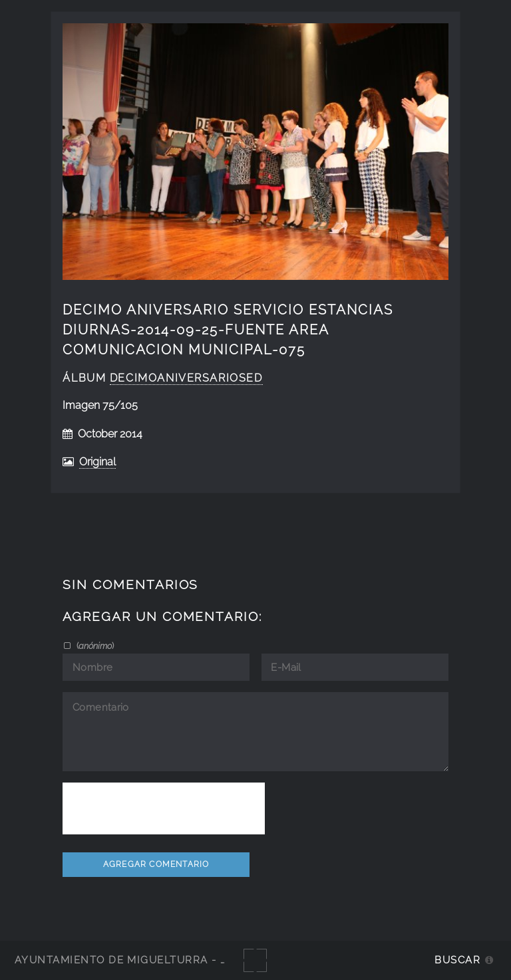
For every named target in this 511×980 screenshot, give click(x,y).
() (94, 646)
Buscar (457, 960)
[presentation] (164, 808)
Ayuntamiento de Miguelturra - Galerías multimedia (182, 960)
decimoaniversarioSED (186, 378)
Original (97, 462)
